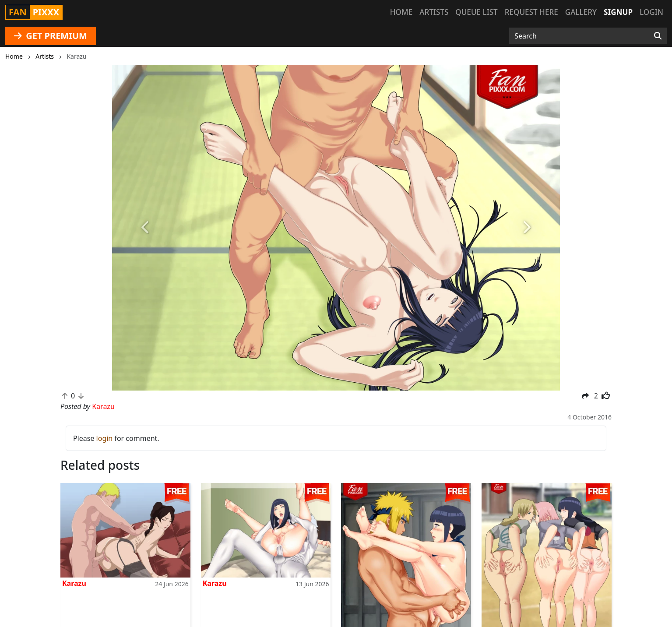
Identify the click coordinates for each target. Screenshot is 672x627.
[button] (146, 228)
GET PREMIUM (51, 36)
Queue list (476, 12)
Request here (531, 12)
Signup (618, 12)
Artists (434, 12)
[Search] (658, 36)
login (105, 438)
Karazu (74, 583)
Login (651, 12)
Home (401, 12)
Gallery (581, 12)
